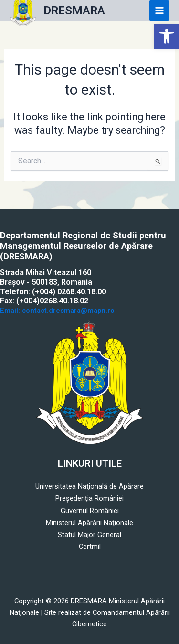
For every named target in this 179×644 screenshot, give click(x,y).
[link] (167, 36)
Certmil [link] (90, 547)
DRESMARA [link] (74, 11)
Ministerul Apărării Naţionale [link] (89, 523)
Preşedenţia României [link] (89, 498)
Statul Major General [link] (89, 535)
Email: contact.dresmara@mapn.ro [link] (57, 311)
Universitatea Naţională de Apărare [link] (89, 486)
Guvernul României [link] (90, 511)
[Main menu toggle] (159, 11)
